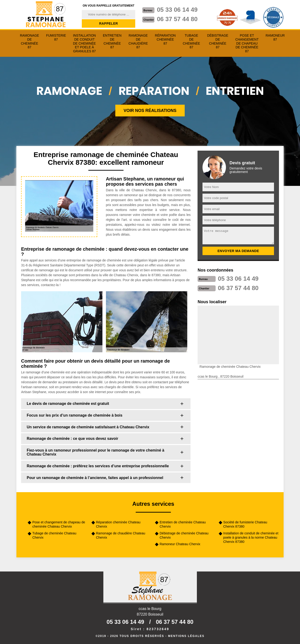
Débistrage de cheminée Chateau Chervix (184, 535)
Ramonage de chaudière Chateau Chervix (121, 535)
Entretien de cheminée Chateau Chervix (183, 524)
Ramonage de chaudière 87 (138, 41)
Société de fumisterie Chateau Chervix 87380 (245, 524)
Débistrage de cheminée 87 (218, 41)
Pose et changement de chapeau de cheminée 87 (247, 43)
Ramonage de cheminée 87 (30, 41)
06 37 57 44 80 (177, 19)
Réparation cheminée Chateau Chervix (118, 524)
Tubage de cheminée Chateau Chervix (54, 535)
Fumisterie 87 (56, 37)
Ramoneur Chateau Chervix (180, 544)
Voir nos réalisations (150, 111)
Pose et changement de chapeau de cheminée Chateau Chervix (59, 524)
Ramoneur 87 (275, 37)
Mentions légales (186, 636)
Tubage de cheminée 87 (191, 41)
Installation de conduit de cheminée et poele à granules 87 (84, 43)
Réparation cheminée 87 (165, 39)
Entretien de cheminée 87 (112, 41)
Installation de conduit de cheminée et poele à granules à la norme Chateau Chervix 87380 (251, 537)
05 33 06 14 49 (177, 10)
